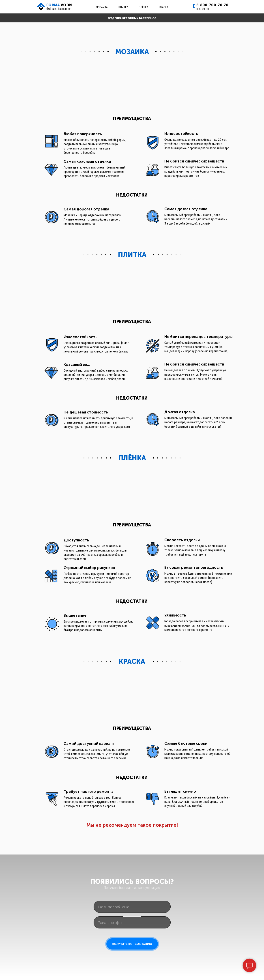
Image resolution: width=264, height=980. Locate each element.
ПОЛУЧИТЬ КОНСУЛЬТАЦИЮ (132, 944)
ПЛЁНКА (144, 7)
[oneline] (132, 907)
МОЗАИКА (102, 7)
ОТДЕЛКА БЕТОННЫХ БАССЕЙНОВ (132, 18)
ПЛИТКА (123, 7)
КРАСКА (164, 7)
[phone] (132, 922)
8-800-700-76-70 (212, 5)
